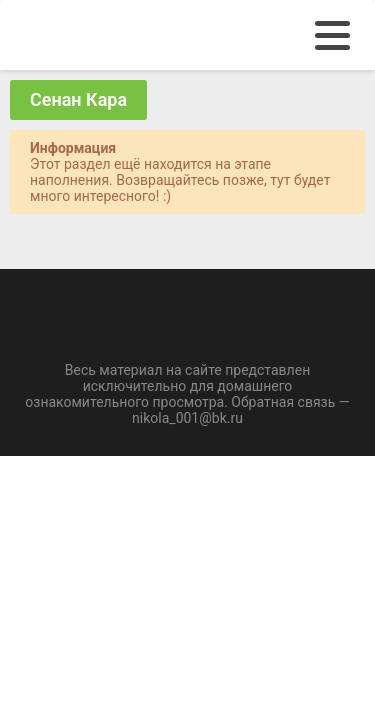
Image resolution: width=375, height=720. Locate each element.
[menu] (332, 35)
